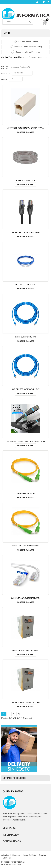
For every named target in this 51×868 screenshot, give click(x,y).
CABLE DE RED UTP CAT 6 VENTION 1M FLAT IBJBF (26, 441)
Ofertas (42, 855)
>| (19, 714)
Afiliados (5, 855)
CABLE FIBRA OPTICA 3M (26, 494)
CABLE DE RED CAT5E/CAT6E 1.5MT (26, 389)
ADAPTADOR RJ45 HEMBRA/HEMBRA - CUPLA (26, 128)
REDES (26, 57)
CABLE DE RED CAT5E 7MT (26, 337)
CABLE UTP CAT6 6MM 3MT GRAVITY (26, 598)
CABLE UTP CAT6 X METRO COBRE (26, 650)
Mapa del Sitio (30, 855)
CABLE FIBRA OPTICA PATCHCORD (26, 546)
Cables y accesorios (39, 57)
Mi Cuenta (7, 858)
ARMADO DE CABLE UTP (26, 180)
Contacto (16, 855)
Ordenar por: (6, 73)
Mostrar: (4, 79)
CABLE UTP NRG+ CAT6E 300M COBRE (26, 702)
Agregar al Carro (26, 132)
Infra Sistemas (18, 862)
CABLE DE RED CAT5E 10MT (26, 285)
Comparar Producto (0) (21, 67)
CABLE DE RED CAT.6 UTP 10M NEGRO (26, 232)
